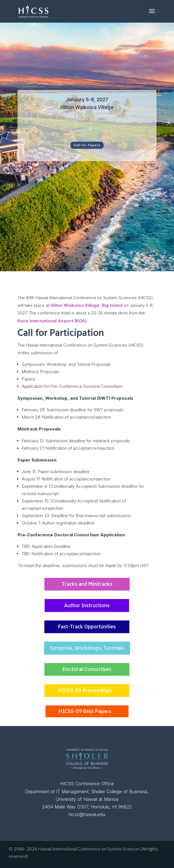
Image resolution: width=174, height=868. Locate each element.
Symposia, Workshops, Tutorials (87, 648)
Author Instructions (87, 605)
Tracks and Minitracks (87, 584)
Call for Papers (87, 145)
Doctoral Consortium (87, 669)
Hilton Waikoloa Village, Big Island (86, 305)
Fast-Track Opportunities (87, 627)
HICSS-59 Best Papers (85, 711)
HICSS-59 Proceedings (85, 690)
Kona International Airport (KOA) (52, 321)
